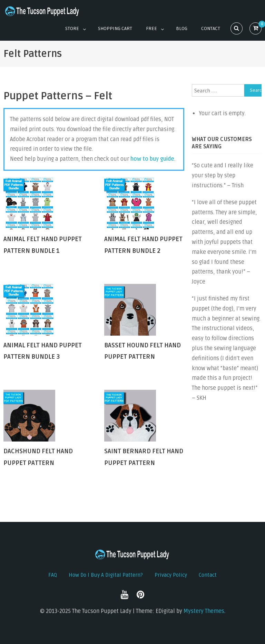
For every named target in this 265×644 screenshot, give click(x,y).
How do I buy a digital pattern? (106, 575)
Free (151, 28)
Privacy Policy (171, 575)
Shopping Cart (115, 28)
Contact (211, 28)
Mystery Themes (204, 611)
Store (72, 28)
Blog (182, 28)
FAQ (53, 575)
